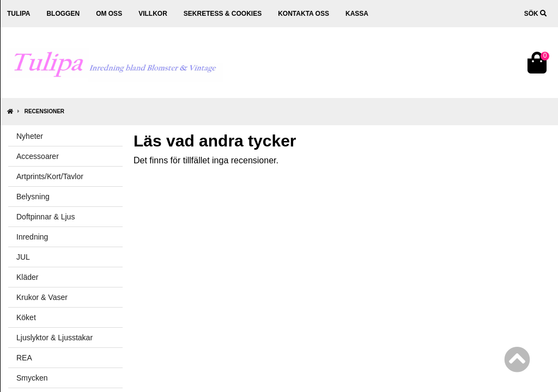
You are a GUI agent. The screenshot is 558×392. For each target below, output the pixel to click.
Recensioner (44, 111)
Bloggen (63, 14)
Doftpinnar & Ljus (46, 217)
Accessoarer (38, 156)
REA (24, 358)
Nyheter (30, 136)
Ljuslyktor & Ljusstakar (54, 338)
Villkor (153, 14)
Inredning (32, 237)
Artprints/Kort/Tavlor (50, 176)
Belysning (33, 197)
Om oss (109, 14)
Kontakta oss (304, 14)
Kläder (27, 277)
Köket (26, 317)
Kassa (357, 14)
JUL (23, 257)
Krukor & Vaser (42, 297)
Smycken (32, 378)
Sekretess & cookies (223, 14)
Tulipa (19, 14)
